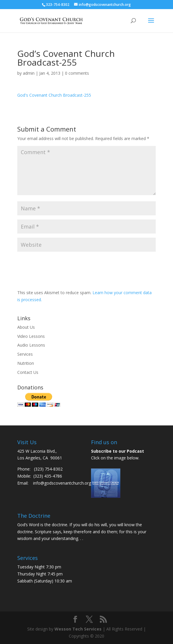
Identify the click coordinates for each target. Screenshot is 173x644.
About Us (26, 327)
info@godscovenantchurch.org (62, 483)
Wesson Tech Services (78, 629)
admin (29, 73)
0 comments (77, 73)
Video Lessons (31, 336)
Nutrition (26, 363)
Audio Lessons (31, 345)
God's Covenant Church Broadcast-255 (54, 95)
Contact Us (28, 372)
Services (25, 354)
